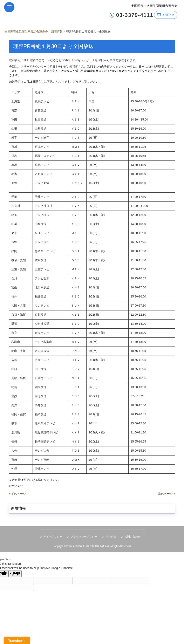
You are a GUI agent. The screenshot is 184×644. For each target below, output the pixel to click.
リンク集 (111, 536)
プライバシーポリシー (84, 536)
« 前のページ (18, 493)
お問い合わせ (132, 536)
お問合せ (166, 15)
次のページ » (167, 493)
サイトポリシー (53, 536)
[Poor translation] (15, 573)
